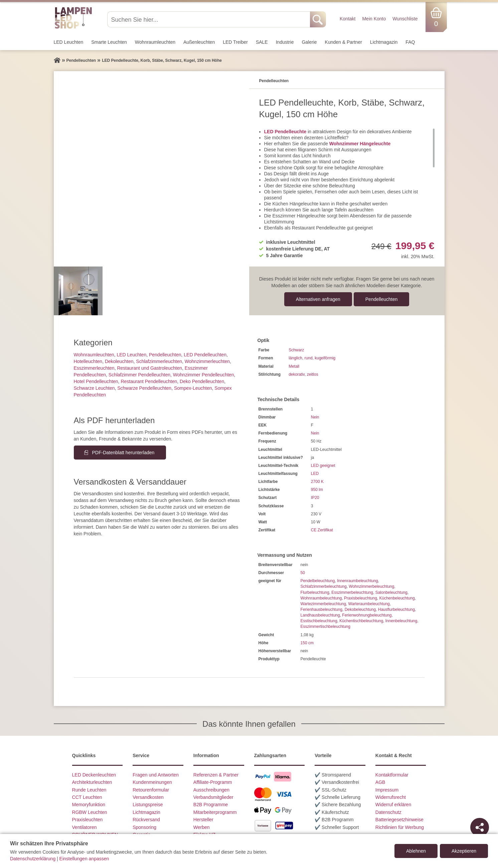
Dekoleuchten (119, 361)
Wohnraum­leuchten (155, 42)
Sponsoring (144, 827)
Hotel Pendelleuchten (96, 381)
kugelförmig (325, 358)
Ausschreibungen (211, 790)
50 (303, 573)
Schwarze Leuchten (94, 388)
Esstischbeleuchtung (319, 621)
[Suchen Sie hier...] (209, 19)
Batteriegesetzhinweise (399, 820)
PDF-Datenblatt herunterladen (123, 453)
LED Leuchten (69, 42)
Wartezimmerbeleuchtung (323, 604)
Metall (294, 366)
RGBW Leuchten (90, 812)
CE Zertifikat (322, 530)
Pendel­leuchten (382, 299)
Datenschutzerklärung (33, 859)
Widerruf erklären (393, 805)
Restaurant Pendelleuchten (149, 381)
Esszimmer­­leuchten (94, 368)
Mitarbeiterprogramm (215, 812)
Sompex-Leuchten (193, 388)
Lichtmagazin (384, 42)
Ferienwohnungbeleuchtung (367, 615)
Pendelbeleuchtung (318, 581)
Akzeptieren (464, 851)
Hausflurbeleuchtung (396, 610)
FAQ (410, 42)
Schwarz (296, 350)
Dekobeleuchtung (360, 610)
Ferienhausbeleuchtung (321, 610)
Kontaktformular (392, 775)
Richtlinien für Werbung (400, 827)
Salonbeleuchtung (391, 592)
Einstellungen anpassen (84, 859)
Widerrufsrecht (391, 797)
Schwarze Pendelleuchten (144, 388)
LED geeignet (323, 466)
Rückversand (146, 820)
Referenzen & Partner (216, 775)
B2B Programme (211, 805)
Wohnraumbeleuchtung (321, 598)
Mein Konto (374, 19)
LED (315, 474)
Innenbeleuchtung (401, 621)
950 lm (317, 490)
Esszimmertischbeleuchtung (325, 627)
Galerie (309, 42)
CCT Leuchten (87, 797)
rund (309, 358)
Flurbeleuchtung (315, 592)
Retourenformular (151, 790)
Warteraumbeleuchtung (369, 604)
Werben (202, 827)
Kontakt (348, 19)
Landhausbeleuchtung (320, 615)
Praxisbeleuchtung (361, 598)
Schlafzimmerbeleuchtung (324, 586)
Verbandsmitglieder (213, 797)
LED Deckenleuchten (94, 775)
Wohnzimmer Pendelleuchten (204, 375)
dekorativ (297, 374)
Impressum (387, 790)
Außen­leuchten (199, 42)
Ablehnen (416, 851)
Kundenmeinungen (152, 782)
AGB (380, 782)
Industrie (285, 42)
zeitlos (313, 374)
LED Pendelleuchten (205, 355)
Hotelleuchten (88, 361)
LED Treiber (235, 42)
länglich (295, 358)
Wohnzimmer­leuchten (207, 361)
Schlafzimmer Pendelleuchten (139, 375)
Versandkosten (148, 797)
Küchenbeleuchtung (397, 598)
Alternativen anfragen (318, 299)
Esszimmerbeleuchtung (352, 592)
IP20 (315, 498)
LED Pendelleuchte (285, 132)
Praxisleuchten (88, 820)
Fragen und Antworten (156, 775)
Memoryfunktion (89, 805)
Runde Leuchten (89, 790)
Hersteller (203, 820)
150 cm (307, 643)
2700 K (317, 482)
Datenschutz (388, 812)
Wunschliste (405, 19)
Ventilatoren (85, 827)
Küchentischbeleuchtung (361, 621)
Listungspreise (148, 805)
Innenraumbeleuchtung (358, 581)
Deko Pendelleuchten (202, 381)
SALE (262, 42)
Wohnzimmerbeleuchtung (371, 586)
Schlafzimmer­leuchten (159, 361)
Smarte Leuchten (109, 42)
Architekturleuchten (92, 782)
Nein (315, 417)
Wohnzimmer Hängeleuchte (360, 144)
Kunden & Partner (344, 42)
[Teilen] (480, 827)
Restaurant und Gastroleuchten (149, 368)
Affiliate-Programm (213, 782)
